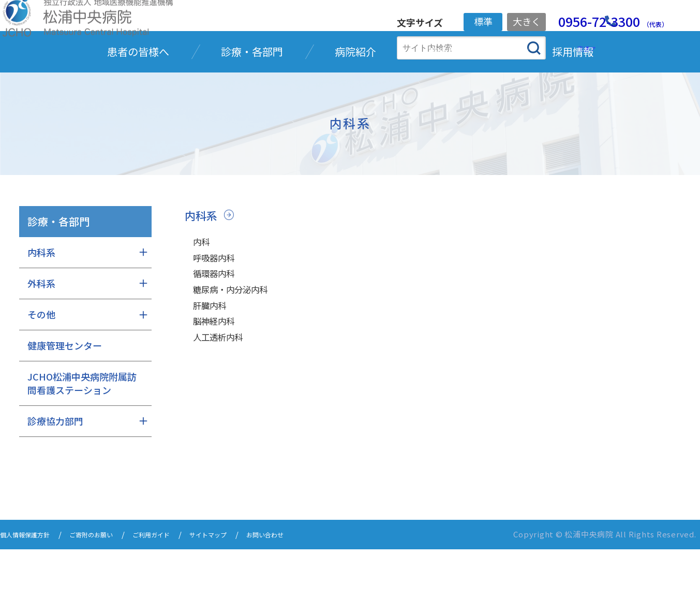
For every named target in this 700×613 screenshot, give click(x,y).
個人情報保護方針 (31, 599)
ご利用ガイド (179, 599)
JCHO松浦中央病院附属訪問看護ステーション (82, 448)
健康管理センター (65, 410)
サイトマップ (245, 599)
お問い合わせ (311, 599)
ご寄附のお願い (109, 599)
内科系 (203, 279)
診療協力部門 (55, 486)
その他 (41, 379)
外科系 (41, 348)
